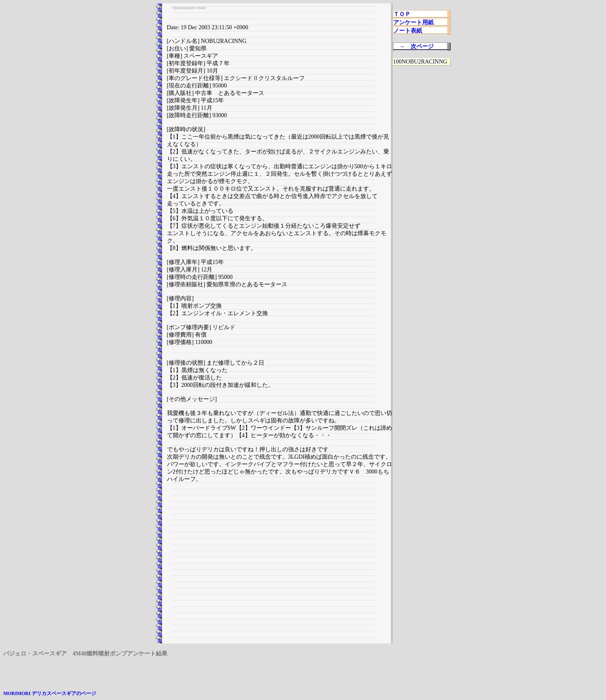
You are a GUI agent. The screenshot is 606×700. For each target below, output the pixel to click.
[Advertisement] (280, 566)
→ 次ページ (416, 46)
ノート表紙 (408, 31)
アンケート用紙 (413, 22)
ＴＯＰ (402, 14)
